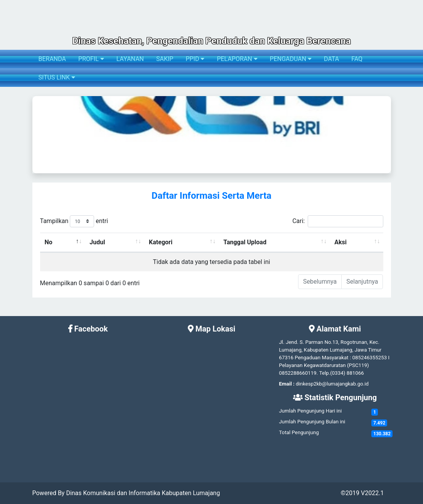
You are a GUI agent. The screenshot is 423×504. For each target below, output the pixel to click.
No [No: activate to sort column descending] (49, 242)
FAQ (357, 59)
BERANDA (52, 59)
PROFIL (91, 59)
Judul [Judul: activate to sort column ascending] (97, 242)
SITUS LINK (57, 77)
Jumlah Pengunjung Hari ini (310, 411)
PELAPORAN (237, 59)
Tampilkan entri (74, 221)
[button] (38, 135)
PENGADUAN (291, 59)
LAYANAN (130, 59)
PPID (195, 59)
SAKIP (165, 59)
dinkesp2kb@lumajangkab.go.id (332, 384)
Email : (286, 384)
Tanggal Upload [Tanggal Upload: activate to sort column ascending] (245, 242)
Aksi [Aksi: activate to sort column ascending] (340, 242)
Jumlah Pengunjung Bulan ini (312, 422)
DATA (331, 59)
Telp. (325, 373)
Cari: (338, 221)
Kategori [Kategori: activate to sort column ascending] (161, 242)
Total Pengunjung (299, 432)
